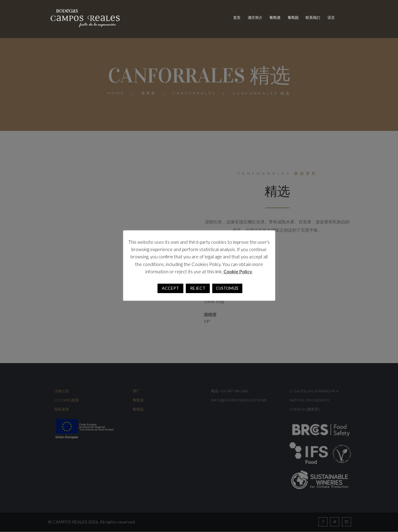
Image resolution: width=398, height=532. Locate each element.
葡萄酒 (275, 17)
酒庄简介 (255, 17)
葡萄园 (293, 17)
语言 (331, 17)
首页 (237, 17)
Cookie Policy (238, 271)
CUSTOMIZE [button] (227, 288)
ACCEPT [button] (170, 288)
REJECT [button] (198, 288)
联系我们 (313, 17)
